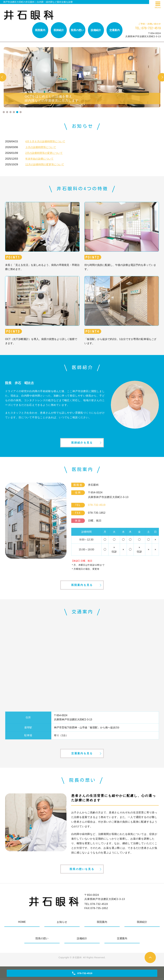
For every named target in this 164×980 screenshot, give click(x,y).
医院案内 (40, 30)
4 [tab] (14, 112)
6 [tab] (21, 112)
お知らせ (62, 924)
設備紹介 (96, 30)
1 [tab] (4, 112)
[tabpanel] (82, 77)
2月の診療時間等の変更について (44, 153)
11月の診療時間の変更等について (45, 164)
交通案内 (115, 30)
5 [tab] (17, 112)
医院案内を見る (82, 586)
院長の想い (77, 30)
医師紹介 (59, 30)
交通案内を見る (82, 755)
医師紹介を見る (82, 443)
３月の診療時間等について (41, 147)
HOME (22, 924)
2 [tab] (7, 112)
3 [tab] (10, 112)
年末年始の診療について (39, 159)
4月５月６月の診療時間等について (45, 141)
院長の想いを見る (82, 871)
